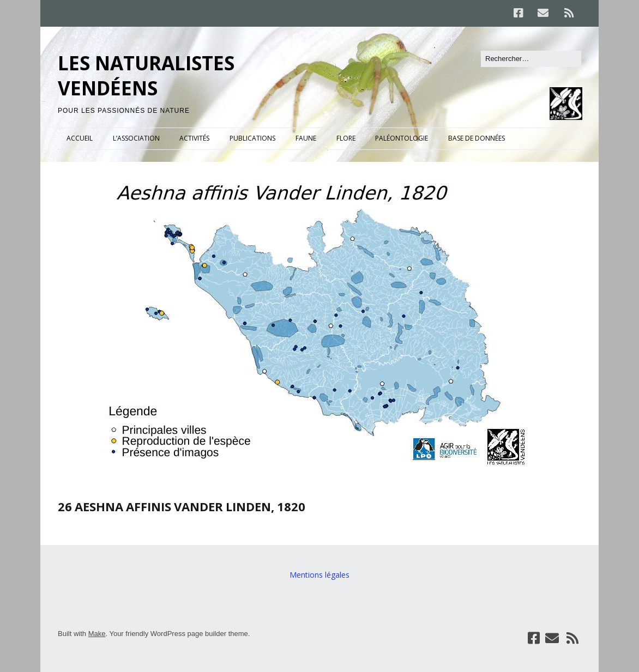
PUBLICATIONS (252, 138)
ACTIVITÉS (194, 138)
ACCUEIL (80, 138)
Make (97, 634)
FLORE (346, 138)
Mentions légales (319, 575)
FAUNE (306, 138)
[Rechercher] (531, 59)
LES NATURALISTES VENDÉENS (146, 75)
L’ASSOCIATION (136, 138)
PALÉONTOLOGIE (402, 138)
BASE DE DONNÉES (477, 138)
